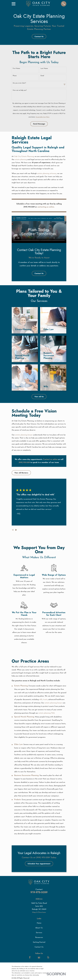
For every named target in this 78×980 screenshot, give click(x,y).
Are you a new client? (19, 83)
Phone (15, 76)
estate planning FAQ (47, 713)
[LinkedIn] (34, 957)
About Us (39, 928)
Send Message (39, 124)
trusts (45, 700)
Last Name (44, 68)
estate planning (21, 160)
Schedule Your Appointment (39, 864)
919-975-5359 (39, 892)
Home (39, 923)
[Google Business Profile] (39, 957)
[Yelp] (48, 957)
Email (42, 76)
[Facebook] (30, 957)
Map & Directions (39, 912)
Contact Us (39, 37)
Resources (39, 937)
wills (41, 700)
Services (39, 933)
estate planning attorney (47, 174)
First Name (16, 68)
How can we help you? (20, 90)
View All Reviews (21, 473)
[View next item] (16, 530)
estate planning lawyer (24, 435)
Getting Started (39, 942)
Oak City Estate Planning (24, 156)
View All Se (39, 397)
